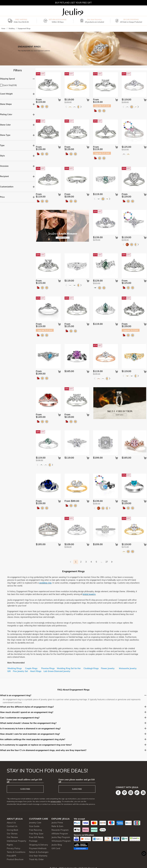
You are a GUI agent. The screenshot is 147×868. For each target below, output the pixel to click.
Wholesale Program (61, 841)
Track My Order (36, 859)
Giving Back (12, 830)
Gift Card (56, 848)
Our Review (12, 837)
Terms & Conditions (16, 852)
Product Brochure (15, 859)
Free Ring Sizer (36, 834)
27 (107, 562)
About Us (11, 823)
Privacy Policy (14, 848)
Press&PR (11, 856)
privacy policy (56, 801)
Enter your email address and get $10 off (24, 781)
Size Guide (34, 826)
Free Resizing (35, 830)
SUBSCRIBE (25, 789)
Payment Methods (38, 848)
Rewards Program (60, 830)
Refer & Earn (57, 826)
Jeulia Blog (57, 845)
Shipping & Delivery (39, 845)
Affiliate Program (60, 834)
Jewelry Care (35, 823)
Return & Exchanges (39, 852)
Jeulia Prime (57, 823)
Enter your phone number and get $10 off (77, 781)
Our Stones (12, 834)
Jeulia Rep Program (61, 837)
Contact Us (12, 826)
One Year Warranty (38, 856)
